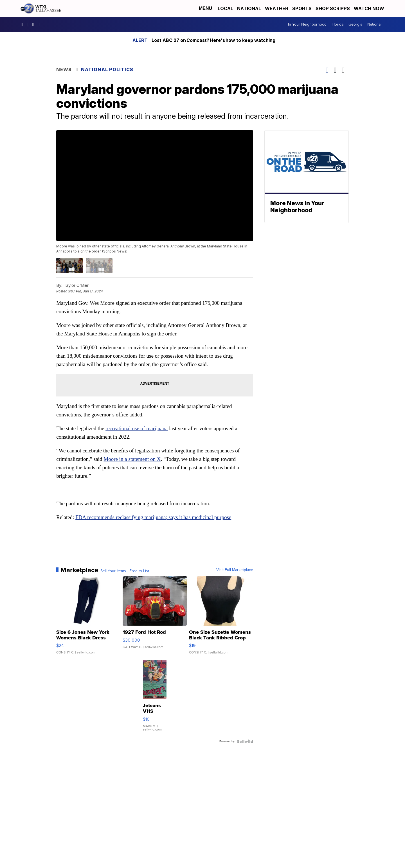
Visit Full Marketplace (233, 569)
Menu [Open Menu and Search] (205, 8)
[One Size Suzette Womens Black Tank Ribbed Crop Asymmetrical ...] (220, 617)
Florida (337, 24)
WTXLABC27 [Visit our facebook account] (23, 24)
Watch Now (370, 8)
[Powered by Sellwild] (244, 741)
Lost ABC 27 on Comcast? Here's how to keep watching (213, 40)
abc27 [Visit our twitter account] (35, 24)
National (249, 8)
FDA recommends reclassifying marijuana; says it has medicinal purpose (155, 516)
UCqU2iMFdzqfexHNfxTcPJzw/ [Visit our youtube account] (40, 24)
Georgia (355, 24)
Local (225, 8)
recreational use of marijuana (138, 428)
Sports (302, 8)
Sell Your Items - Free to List (126, 570)
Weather (277, 8)
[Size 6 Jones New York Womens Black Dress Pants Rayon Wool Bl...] (89, 617)
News (65, 69)
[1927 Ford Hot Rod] (155, 617)
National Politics (109, 69)
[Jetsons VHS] (155, 697)
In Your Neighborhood (307, 24)
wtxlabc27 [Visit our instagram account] (29, 24)
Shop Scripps (333, 8)
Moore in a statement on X (133, 458)
